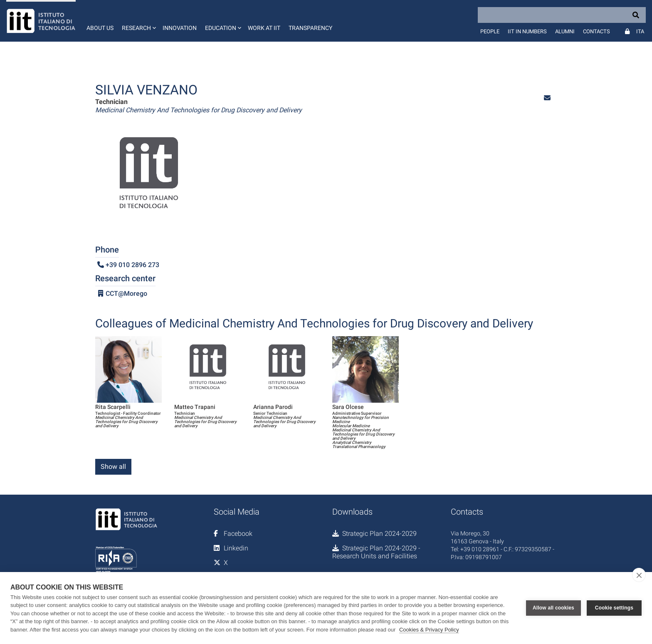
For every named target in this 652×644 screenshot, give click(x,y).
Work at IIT (264, 28)
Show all (113, 467)
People (490, 31)
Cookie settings (614, 608)
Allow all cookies (553, 608)
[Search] (562, 15)
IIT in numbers (527, 31)
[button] (138, 21)
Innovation (180, 28)
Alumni (565, 31)
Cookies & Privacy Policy (429, 630)
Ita (640, 31)
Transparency (310, 28)
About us (100, 28)
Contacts (596, 31)
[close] (639, 575)
